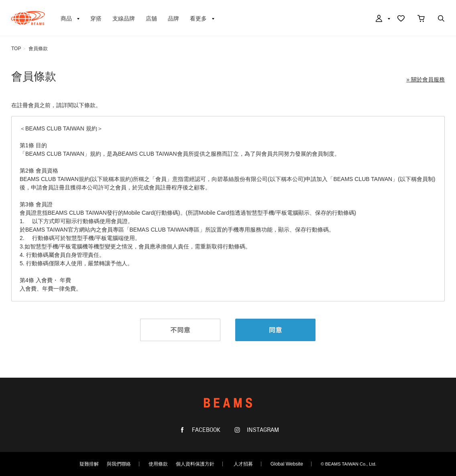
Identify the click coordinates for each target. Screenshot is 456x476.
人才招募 (243, 464)
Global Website (287, 464)
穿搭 (96, 18)
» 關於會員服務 (425, 79)
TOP (16, 49)
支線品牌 (124, 18)
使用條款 (158, 464)
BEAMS (28, 18)
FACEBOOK (205, 430)
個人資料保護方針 (195, 464)
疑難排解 (89, 464)
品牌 (173, 18)
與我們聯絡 (119, 464)
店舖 (151, 18)
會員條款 (38, 49)
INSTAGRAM (262, 430)
